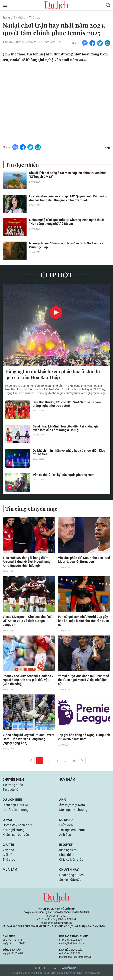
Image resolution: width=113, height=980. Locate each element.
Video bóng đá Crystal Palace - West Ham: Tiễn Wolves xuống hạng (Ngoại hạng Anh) (28, 740)
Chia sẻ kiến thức (71, 863)
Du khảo (66, 822)
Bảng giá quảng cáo (65, 972)
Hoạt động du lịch (71, 879)
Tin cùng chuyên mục (31, 509)
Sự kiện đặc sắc (70, 884)
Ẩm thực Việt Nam (72, 807)
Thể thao (35, 18)
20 (73, 762)
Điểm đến (66, 828)
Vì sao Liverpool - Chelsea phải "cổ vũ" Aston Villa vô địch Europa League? (27, 621)
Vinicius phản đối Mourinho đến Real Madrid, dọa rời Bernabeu (84, 560)
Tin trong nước (13, 786)
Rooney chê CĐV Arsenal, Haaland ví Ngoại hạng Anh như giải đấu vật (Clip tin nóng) (28, 681)
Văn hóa (8, 853)
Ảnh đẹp (65, 837)
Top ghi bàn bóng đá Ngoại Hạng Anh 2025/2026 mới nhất (84, 738)
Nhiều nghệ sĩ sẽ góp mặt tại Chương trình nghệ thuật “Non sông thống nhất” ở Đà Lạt (67, 222)
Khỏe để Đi (67, 858)
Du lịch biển (12, 801)
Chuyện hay (69, 873)
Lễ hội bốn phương (16, 812)
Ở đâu (7, 822)
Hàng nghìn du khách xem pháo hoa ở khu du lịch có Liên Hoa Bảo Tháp (53, 374)
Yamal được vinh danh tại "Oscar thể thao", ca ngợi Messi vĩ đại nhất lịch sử (83, 681)
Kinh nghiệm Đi (70, 853)
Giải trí (22, 18)
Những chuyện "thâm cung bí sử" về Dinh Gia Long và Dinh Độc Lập (66, 245)
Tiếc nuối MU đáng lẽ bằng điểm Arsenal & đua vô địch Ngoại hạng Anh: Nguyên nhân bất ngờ (27, 562)
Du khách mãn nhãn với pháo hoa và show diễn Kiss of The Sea (69, 453)
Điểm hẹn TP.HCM (15, 807)
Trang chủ (9, 18)
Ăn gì (63, 801)
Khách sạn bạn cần (16, 837)
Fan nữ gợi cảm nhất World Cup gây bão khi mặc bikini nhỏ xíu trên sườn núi (83, 621)
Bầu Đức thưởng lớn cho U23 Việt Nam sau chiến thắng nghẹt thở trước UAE (67, 404)
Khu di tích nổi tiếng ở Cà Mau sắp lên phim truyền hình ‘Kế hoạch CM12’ (68, 175)
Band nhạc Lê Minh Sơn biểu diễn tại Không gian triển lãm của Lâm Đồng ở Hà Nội (67, 428)
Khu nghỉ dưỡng (14, 832)
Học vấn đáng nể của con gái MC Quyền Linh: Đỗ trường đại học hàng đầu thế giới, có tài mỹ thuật (68, 198)
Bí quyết (66, 848)
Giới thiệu (41, 972)
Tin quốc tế (10, 791)
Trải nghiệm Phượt (72, 832)
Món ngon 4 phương (73, 812)
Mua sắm (10, 873)
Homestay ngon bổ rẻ (18, 828)
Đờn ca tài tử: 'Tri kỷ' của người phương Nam (64, 475)
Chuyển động (14, 781)
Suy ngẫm (67, 781)
